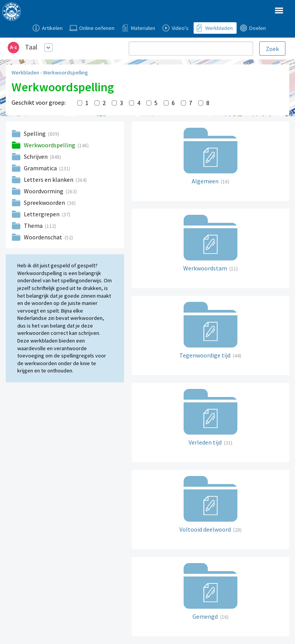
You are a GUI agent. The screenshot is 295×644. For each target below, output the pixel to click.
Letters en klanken (49, 180)
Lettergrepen (42, 214)
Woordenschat (44, 237)
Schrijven (36, 156)
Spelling (35, 133)
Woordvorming (44, 191)
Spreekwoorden (45, 203)
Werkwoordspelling (65, 72)
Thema (34, 226)
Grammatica (41, 168)
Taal (31, 47)
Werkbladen (25, 72)
